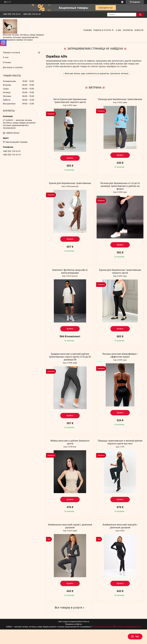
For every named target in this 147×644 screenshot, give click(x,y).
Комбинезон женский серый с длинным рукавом (70, 526)
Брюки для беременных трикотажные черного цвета (120, 271)
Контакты (128, 30)
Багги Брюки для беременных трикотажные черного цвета (70, 101)
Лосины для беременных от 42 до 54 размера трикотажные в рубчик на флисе (120, 186)
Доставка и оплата (13, 67)
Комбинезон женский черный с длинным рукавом (120, 526)
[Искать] (140, 15)
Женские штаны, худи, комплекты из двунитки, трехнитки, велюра (97, 74)
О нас (119, 30)
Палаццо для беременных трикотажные (120, 99)
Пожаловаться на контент (103, 627)
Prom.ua (86, 622)
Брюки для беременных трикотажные (70, 183)
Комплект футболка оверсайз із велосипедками (70, 271)
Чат (135, 637)
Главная (87, 30)
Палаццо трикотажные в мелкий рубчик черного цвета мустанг (120, 442)
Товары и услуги (102, 30)
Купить (70, 158)
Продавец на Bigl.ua (73, 624)
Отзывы (7, 62)
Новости (139, 30)
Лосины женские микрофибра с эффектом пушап (120, 355)
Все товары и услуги (68, 607)
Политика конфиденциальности (128, 627)
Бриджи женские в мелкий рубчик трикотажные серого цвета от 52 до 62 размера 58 (70, 357)
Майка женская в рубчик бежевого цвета (70, 442)
